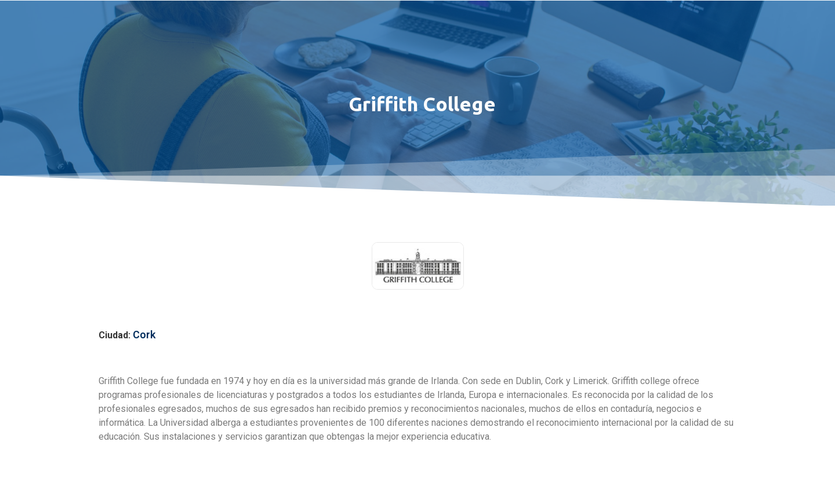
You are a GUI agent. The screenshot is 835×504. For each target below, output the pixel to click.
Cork (144, 335)
